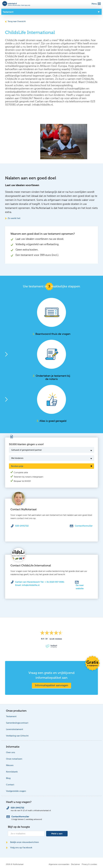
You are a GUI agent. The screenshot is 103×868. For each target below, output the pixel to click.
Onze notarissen (14, 759)
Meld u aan (57, 834)
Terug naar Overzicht (15, 21)
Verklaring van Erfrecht (17, 736)
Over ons (11, 752)
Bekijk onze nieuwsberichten (22, 842)
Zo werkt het (13, 218)
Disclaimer (75, 864)
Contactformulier (84, 526)
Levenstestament (15, 729)
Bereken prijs (17, 466)
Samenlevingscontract (17, 723)
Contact (10, 785)
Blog (8, 778)
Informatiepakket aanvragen (52, 685)
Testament (11, 716)
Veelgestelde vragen (16, 791)
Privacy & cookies (89, 864)
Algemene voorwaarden (59, 864)
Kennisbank (12, 772)
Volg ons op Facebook (19, 848)
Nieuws (10, 765)
